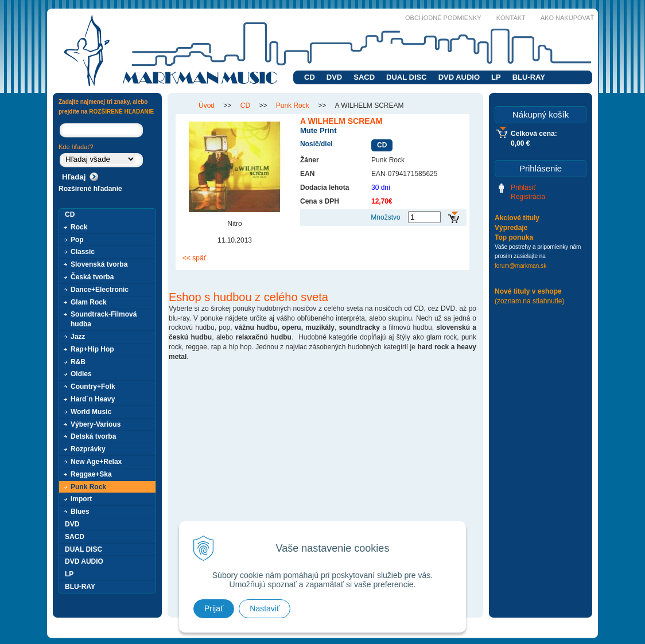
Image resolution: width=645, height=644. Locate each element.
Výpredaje (511, 228)
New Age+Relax (96, 462)
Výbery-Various (96, 424)
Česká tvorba (92, 277)
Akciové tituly (517, 218)
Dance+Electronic (100, 290)
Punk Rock (88, 487)
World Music (91, 412)
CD (310, 77)
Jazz (78, 337)
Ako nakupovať (567, 18)
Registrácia (528, 197)
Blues (80, 512)
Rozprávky (88, 449)
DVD (334, 77)
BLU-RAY (529, 77)
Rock (79, 227)
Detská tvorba (93, 436)
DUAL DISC (407, 77)
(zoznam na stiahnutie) (529, 301)
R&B (78, 362)
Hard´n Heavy (93, 399)
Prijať (214, 608)
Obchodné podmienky (443, 18)
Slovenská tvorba (99, 264)
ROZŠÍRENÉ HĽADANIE (121, 112)
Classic (83, 252)
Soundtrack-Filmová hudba (104, 319)
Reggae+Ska (91, 474)
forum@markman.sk (520, 266)
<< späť (194, 258)
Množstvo (385, 217)
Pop (77, 240)
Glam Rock (89, 302)
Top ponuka (514, 237)
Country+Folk (93, 387)
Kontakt (511, 18)
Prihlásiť (523, 188)
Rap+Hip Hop (92, 349)
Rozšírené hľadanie (90, 189)
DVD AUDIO (459, 77)
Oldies (81, 374)
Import (81, 499)
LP (496, 77)
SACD (364, 77)
